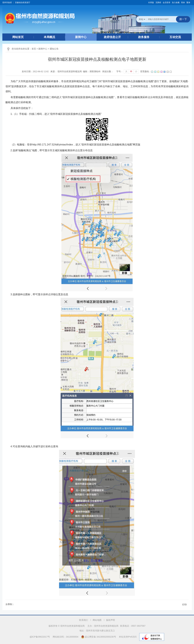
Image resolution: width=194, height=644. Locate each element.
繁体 (188, 3)
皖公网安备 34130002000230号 (99, 637)
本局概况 (49, 37)
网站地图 (97, 620)
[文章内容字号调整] (127, 72)
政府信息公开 (112, 37)
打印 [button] (185, 605)
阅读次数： (108, 72)
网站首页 (18, 37)
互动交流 (175, 37)
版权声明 (110, 620)
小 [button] (136, 72)
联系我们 (84, 620)
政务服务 (144, 37)
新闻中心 (81, 37)
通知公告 (54, 49)
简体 (183, 3)
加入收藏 (176, 3)
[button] (151, 3)
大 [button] (126, 72)
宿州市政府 (7, 3)
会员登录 (167, 3)
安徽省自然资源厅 (23, 3)
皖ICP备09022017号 (40, 637)
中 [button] (131, 72)
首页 (34, 49)
